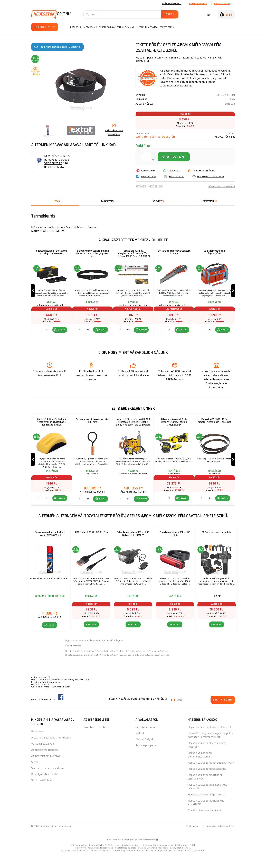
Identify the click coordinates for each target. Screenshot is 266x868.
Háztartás (89, 27)
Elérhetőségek (172, 3)
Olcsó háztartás (73, 659)
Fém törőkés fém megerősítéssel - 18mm (174, 253)
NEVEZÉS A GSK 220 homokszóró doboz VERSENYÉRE (57, 160)
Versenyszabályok (43, 757)
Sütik (35, 776)
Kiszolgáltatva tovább (45, 788)
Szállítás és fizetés (95, 741)
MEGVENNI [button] (61, 337)
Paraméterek (108, 201)
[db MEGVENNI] (39, 337)
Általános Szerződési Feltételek (51, 751)
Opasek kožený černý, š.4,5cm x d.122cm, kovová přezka (140, 665)
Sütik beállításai (41, 794)
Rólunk (140, 747)
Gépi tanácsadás (146, 741)
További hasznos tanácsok (205, 824)
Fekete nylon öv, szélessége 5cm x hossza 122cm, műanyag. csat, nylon (92, 254)
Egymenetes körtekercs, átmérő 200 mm (92, 428)
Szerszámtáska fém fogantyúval (215, 253)
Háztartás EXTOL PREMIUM (219, 186)
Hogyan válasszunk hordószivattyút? (211, 776)
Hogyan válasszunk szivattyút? (207, 782)
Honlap (74, 27)
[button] (59, 337)
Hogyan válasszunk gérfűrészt (207, 808)
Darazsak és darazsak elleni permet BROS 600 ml (50, 547)
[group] (52, 294)
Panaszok (37, 745)
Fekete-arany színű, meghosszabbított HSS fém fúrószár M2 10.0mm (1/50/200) (133, 254)
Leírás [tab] (57, 201)
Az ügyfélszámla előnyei (46, 769)
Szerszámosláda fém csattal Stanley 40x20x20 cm (52, 253)
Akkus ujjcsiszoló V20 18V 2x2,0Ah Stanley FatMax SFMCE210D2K (174, 429)
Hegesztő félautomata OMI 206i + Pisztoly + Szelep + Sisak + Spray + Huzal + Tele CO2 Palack (133, 429)
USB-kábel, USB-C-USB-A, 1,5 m (91, 546)
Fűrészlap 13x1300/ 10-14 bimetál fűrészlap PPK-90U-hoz (215, 428)
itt (157, 853)
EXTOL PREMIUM (226, 95)
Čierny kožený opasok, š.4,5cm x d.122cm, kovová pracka (141, 668)
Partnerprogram (146, 759)
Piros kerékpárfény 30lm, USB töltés (175, 547)
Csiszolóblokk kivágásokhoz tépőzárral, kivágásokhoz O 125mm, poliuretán (52, 429)
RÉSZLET (50, 639)
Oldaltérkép (190, 840)
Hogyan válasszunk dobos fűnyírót (210, 741)
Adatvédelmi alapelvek (45, 763)
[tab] (158, 201)
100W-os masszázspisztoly (217, 546)
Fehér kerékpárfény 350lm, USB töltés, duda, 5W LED (133, 547)
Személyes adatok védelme (48, 782)
